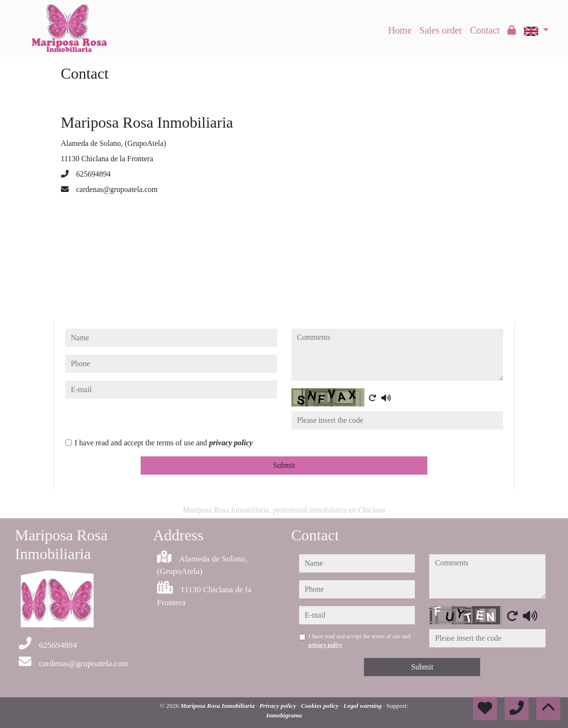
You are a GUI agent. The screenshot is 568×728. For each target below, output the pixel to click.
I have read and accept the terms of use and (164, 443)
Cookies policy (321, 706)
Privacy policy (278, 706)
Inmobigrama (284, 715)
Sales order (441, 30)
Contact (485, 30)
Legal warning (363, 706)
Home (400, 30)
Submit (284, 465)
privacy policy (231, 443)
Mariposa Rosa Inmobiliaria (218, 706)
